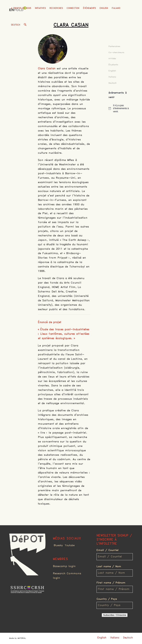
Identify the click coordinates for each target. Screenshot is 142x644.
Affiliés (112, 59)
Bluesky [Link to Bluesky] (58, 545)
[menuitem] (21, 8)
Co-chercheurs (116, 52)
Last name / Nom (109, 567)
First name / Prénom (111, 583)
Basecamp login (64, 566)
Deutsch (16, 25)
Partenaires (114, 46)
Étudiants (113, 65)
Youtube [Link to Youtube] (70, 545)
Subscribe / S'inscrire (115, 615)
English (104, 8)
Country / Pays (107, 599)
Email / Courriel (108, 550)
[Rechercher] (25, 25)
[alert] (121, 109)
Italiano (116, 8)
